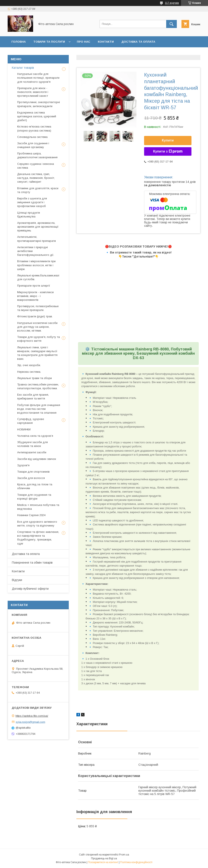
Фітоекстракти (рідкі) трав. (35, 316)
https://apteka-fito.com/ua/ (32, 716)
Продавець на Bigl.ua (104, 858)
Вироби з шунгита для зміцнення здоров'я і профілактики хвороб (32, 202)
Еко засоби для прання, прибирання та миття (33, 397)
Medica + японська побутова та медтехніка (38, 507)
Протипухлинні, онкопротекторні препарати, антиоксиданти (39, 104)
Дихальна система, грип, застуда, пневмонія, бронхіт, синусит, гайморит (36, 178)
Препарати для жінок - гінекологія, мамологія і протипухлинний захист (33, 92)
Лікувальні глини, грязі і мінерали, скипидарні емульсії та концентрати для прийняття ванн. (37, 353)
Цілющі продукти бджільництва (29, 215)
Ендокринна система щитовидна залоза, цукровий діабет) (37, 116)
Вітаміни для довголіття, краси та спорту (38, 190)
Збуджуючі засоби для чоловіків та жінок (32, 444)
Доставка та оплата (138, 42)
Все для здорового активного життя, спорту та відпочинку (37, 524)
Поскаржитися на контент (103, 862)
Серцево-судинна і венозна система (36, 166)
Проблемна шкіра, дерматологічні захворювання (37, 155)
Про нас (84, 42)
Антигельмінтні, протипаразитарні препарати (37, 239)
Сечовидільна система (32, 137)
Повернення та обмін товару (36, 53)
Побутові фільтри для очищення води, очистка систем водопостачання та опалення (39, 409)
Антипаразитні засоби (32, 452)
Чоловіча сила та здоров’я (35, 436)
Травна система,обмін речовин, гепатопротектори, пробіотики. (38, 386)
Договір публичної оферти (110, 53)
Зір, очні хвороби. (29, 365)
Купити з (168, 151)
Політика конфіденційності (136, 862)
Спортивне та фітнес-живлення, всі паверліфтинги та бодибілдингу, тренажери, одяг (38, 538)
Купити (168, 140)
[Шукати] (171, 24)
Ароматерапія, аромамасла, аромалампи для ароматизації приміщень (38, 227)
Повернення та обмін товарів (32, 563)
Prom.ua (124, 855)
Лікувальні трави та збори (34, 378)
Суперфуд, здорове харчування (31, 421)
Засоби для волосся (31, 478)
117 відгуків (172, 3)
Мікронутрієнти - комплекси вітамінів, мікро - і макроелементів (35, 296)
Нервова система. (29, 372)
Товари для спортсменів (33, 472)
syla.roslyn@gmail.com (30, 722)
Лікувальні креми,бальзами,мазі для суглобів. (38, 277)
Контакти (106, 42)
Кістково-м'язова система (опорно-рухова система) (34, 128)
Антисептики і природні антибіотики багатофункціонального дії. (36, 251)
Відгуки (74, 53)
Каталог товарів (23, 68)
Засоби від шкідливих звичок (37, 459)
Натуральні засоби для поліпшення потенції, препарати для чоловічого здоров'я (38, 78)
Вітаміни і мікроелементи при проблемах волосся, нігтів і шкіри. (36, 265)
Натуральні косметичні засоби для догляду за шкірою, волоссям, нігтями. (37, 327)
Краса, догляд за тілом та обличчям (35, 486)
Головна (19, 42)
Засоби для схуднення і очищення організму (33, 145)
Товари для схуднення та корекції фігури (34, 497)
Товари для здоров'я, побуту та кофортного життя (39, 339)
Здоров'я (23, 465)
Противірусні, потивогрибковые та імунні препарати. (38, 308)
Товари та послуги (49, 42)
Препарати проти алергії (34, 286)
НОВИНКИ (24, 429)
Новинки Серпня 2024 (31, 515)
